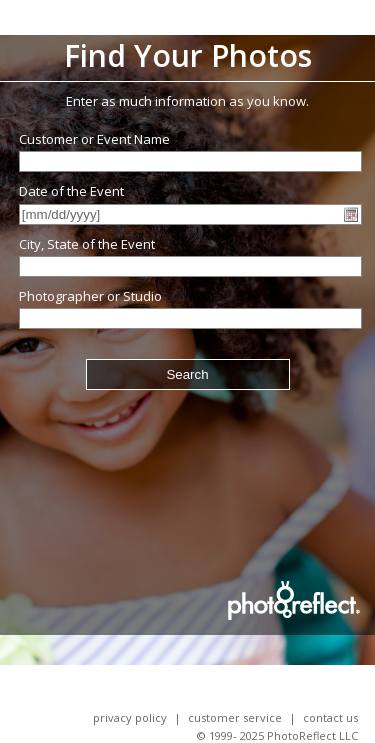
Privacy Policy (130, 717)
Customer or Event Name (94, 139)
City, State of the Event (87, 244)
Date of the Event (71, 191)
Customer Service (235, 717)
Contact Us (330, 717)
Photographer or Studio (90, 296)
